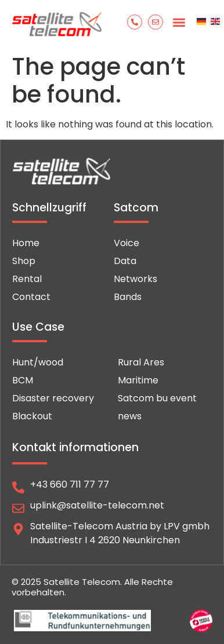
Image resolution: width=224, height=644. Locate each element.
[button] (179, 23)
